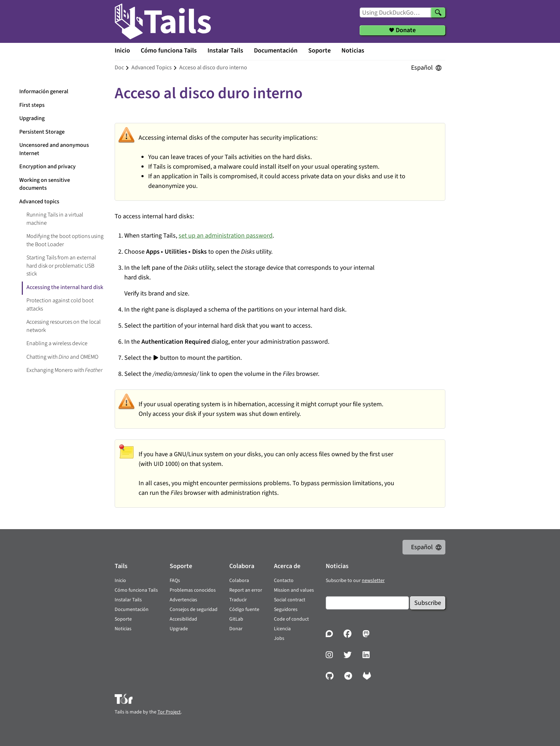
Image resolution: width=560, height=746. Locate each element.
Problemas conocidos (193, 590)
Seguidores (286, 610)
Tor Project (169, 712)
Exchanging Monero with (64, 370)
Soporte (319, 51)
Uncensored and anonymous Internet (54, 149)
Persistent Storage (42, 132)
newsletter (373, 581)
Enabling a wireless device (57, 343)
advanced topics (152, 68)
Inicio (122, 51)
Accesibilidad (183, 619)
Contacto (284, 581)
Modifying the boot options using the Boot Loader (65, 240)
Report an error (246, 590)
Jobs (279, 638)
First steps (32, 105)
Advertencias (183, 600)
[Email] (367, 603)
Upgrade (179, 629)
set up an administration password (226, 236)
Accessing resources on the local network (64, 326)
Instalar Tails (225, 51)
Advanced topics (39, 202)
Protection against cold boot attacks (60, 305)
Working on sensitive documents (45, 184)
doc (119, 68)
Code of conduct (291, 619)
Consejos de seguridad (194, 610)
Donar (236, 629)
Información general (44, 91)
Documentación (276, 51)
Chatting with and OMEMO (62, 357)
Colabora (239, 581)
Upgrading (32, 118)
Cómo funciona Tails (169, 51)
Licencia (282, 629)
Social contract (290, 600)
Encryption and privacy (47, 166)
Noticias (353, 51)
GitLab (236, 619)
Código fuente (244, 610)
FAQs (175, 581)
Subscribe (428, 603)
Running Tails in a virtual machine (55, 219)
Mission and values (294, 590)
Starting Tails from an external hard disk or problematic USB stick (61, 266)
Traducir (238, 600)
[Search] (438, 13)
